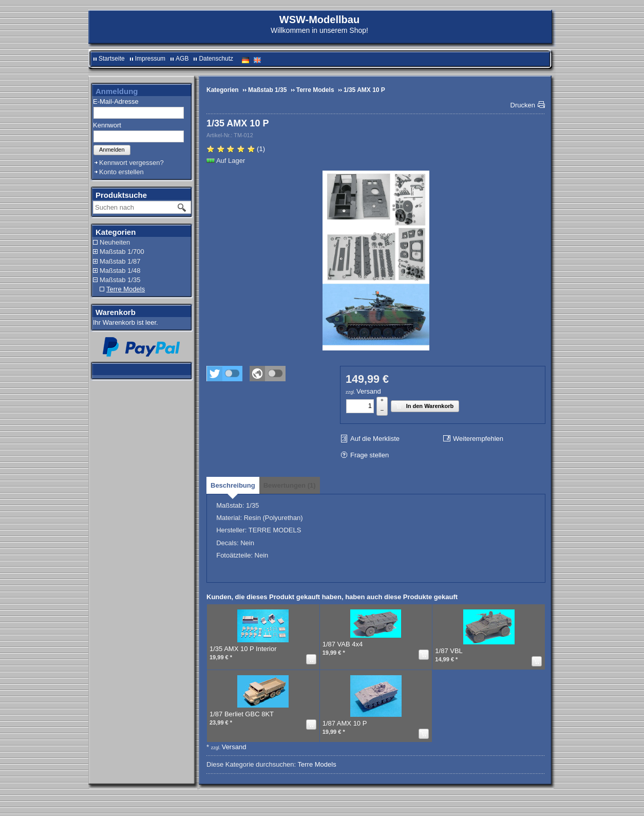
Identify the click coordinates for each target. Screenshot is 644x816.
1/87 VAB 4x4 (343, 644)
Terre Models (126, 289)
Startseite (112, 59)
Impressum (150, 59)
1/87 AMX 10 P (345, 723)
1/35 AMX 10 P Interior (243, 649)
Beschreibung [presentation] (233, 485)
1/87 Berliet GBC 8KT (242, 714)
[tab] (233, 485)
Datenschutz (216, 59)
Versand (369, 391)
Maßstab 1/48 (120, 271)
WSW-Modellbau (319, 20)
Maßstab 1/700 (122, 252)
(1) (236, 149)
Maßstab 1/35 (120, 280)
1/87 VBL (449, 651)
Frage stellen (370, 455)
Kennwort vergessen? (131, 163)
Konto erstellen (121, 172)
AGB (182, 59)
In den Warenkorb (424, 406)
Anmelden (112, 150)
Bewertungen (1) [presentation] (290, 485)
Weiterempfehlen (478, 439)
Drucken (523, 105)
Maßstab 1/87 (120, 261)
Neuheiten (115, 242)
